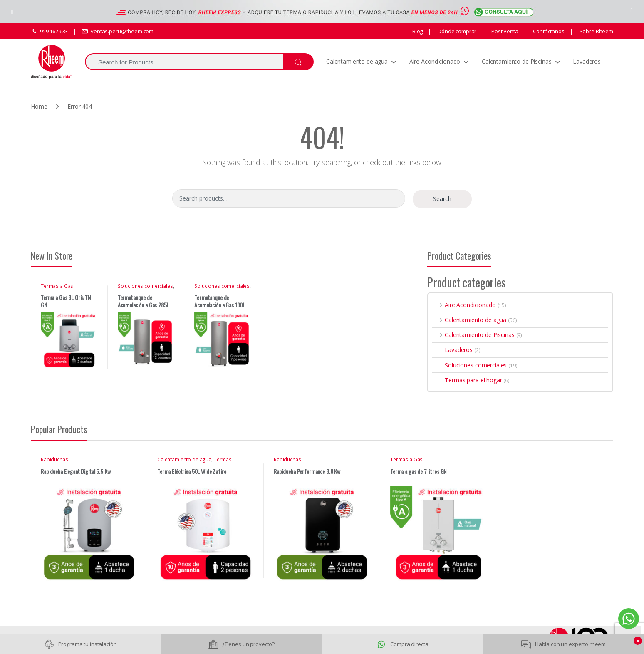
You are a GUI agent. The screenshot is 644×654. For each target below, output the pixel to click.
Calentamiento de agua (357, 61)
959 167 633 (49, 31)
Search (442, 199)
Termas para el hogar (467, 380)
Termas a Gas (57, 286)
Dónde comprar (456, 31)
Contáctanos (548, 31)
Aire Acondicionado (435, 61)
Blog (417, 31)
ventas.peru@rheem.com (118, 31)
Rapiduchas (54, 460)
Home (39, 106)
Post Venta (504, 31)
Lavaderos (587, 61)
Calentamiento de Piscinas (517, 61)
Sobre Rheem (596, 31)
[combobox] (184, 62)
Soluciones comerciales (145, 286)
